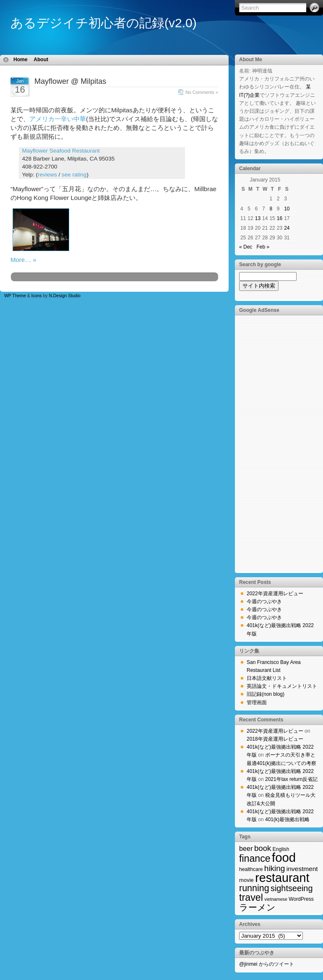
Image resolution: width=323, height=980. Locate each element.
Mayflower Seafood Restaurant (61, 151)
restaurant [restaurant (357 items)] (282, 878)
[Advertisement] (273, 443)
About (41, 60)
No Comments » (202, 92)
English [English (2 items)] (281, 849)
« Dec (246, 247)
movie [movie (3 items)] (246, 880)
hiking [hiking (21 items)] (275, 868)
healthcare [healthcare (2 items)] (251, 869)
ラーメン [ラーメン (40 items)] (257, 907)
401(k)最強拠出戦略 (287, 819)
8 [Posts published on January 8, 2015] (271, 209)
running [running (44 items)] (254, 888)
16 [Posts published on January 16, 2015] (280, 218)
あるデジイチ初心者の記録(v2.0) (104, 23)
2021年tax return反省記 (291, 779)
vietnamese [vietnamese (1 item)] (276, 899)
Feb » (263, 247)
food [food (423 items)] (284, 857)
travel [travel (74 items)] (251, 897)
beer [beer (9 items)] (246, 848)
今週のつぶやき (264, 601)
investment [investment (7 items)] (302, 869)
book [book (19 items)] (263, 848)
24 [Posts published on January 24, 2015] (287, 228)
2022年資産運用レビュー (275, 594)
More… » (23, 260)
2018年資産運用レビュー (275, 739)
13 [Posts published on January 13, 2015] (258, 218)
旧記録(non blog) (266, 694)
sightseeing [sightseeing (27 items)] (292, 888)
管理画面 (257, 703)
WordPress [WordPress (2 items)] (301, 899)
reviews (47, 175)
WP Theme (15, 296)
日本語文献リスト (267, 678)
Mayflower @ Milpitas (70, 81)
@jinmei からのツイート (267, 964)
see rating (74, 175)
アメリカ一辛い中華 (58, 119)
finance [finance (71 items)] (255, 858)
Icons (37, 296)
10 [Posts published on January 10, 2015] (287, 209)
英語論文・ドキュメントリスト (282, 686)
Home (20, 60)
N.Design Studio (64, 296)
